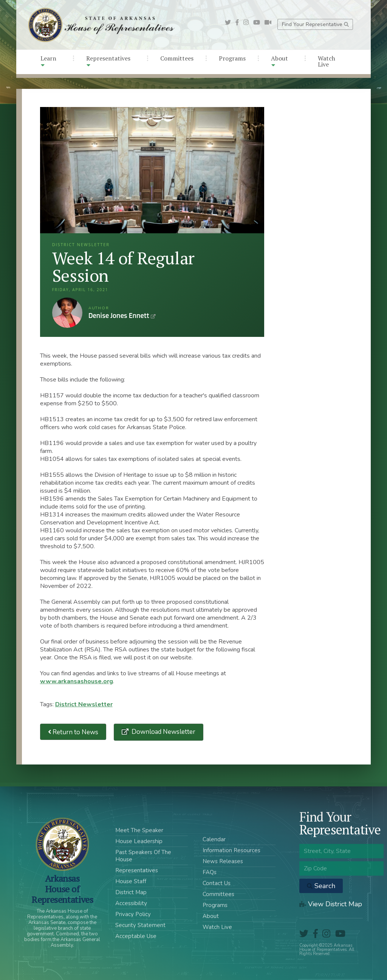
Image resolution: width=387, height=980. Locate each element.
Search (321, 886)
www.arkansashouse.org (77, 681)
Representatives (108, 61)
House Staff (131, 881)
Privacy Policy (133, 914)
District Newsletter (84, 704)
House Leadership (139, 841)
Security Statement (140, 925)
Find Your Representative (315, 24)
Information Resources (231, 850)
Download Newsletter (163, 732)
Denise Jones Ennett (67, 313)
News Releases (223, 861)
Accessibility (131, 903)
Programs (232, 58)
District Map (131, 892)
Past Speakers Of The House (143, 856)
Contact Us (217, 883)
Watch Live (327, 61)
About (279, 61)
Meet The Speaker (139, 830)
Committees (177, 58)
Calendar (214, 839)
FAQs (210, 872)
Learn (48, 61)
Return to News (73, 732)
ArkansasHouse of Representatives (62, 889)
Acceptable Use (136, 936)
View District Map (331, 904)
